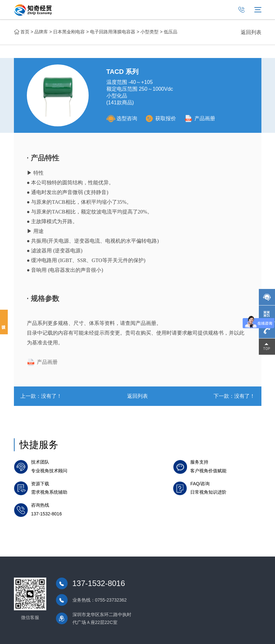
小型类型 (149, 32)
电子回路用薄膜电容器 (113, 32)
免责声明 (232, 634)
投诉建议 (4, 322)
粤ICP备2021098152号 (143, 634)
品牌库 (41, 32)
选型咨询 (122, 118)
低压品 (170, 32)
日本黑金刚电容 (69, 32)
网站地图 (252, 634)
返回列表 (251, 32)
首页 (25, 32)
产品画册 (202, 118)
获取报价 (162, 118)
